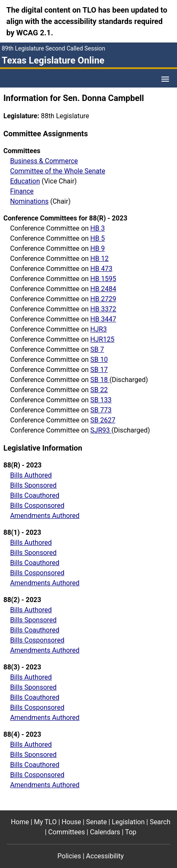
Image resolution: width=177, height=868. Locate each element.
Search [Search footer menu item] (160, 822)
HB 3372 (103, 309)
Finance (22, 191)
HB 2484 (103, 289)
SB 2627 (103, 420)
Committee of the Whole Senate (58, 171)
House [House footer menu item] (71, 822)
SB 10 (99, 360)
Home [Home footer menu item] (20, 822)
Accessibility (105, 856)
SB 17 (99, 370)
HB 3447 (103, 319)
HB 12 (99, 259)
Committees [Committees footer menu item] (66, 832)
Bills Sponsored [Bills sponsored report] (33, 485)
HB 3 (97, 228)
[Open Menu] (165, 79)
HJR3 (98, 329)
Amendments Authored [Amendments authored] (45, 516)
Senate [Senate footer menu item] (96, 822)
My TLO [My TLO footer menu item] (46, 822)
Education (25, 181)
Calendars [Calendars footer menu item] (105, 832)
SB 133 (101, 400)
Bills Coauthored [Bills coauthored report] (35, 495)
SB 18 (100, 380)
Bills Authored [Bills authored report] (31, 475)
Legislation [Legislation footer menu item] (128, 822)
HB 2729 (103, 299)
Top (131, 832)
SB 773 (101, 410)
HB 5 (97, 238)
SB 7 (97, 349)
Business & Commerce (44, 161)
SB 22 (99, 390)
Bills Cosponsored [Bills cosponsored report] (37, 506)
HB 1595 (103, 279)
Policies (69, 856)
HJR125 (102, 339)
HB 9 (97, 248)
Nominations (29, 201)
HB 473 (101, 269)
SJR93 (101, 430)
